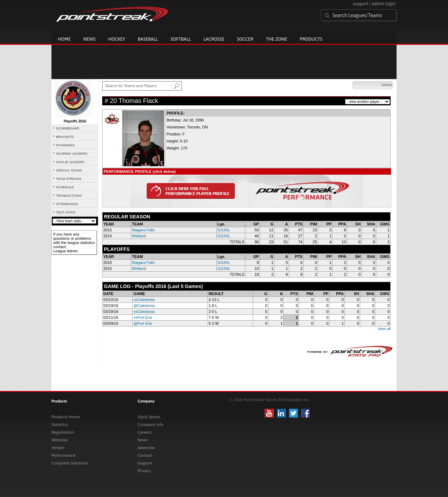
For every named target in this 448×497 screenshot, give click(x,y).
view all (384, 329)
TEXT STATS (66, 212)
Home (64, 39)
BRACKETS (65, 137)
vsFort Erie (143, 317)
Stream (58, 448)
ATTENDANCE (67, 204)
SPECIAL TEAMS (69, 170)
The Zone (276, 39)
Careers (145, 432)
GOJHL (224, 230)
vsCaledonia (144, 300)
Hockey (117, 39)
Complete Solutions (69, 463)
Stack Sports (149, 417)
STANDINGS (65, 145)
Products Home (66, 417)
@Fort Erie (143, 323)
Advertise (146, 448)
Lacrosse (214, 39)
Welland (139, 236)
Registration (63, 432)
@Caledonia (144, 306)
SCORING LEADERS (72, 154)
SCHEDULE (65, 187)
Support (145, 463)
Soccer (245, 39)
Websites (60, 440)
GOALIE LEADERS (70, 162)
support (360, 4)
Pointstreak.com (112, 15)
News (89, 39)
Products (311, 39)
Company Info (150, 425)
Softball (181, 39)
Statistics (60, 425)
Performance (63, 455)
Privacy (144, 471)
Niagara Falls (143, 230)
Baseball (148, 39)
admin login (384, 4)
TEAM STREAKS (69, 179)
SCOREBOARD (68, 128)
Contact (145, 455)
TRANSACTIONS (69, 196)
